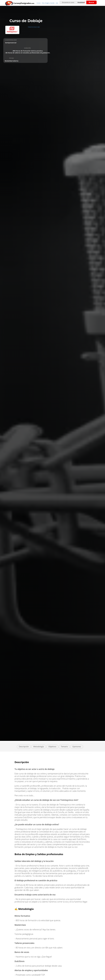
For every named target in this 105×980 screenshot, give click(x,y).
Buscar (91, 2)
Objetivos (52, 747)
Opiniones (77, 747)
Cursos (39, 3)
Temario (64, 747)
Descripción (24, 747)
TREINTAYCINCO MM (34, 27)
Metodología (39, 747)
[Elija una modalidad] (83, 2)
